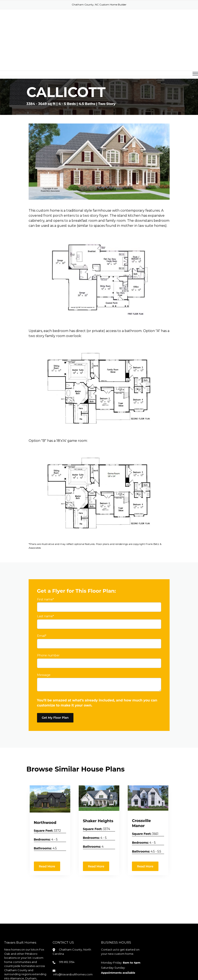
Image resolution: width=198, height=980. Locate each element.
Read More (47, 833)
